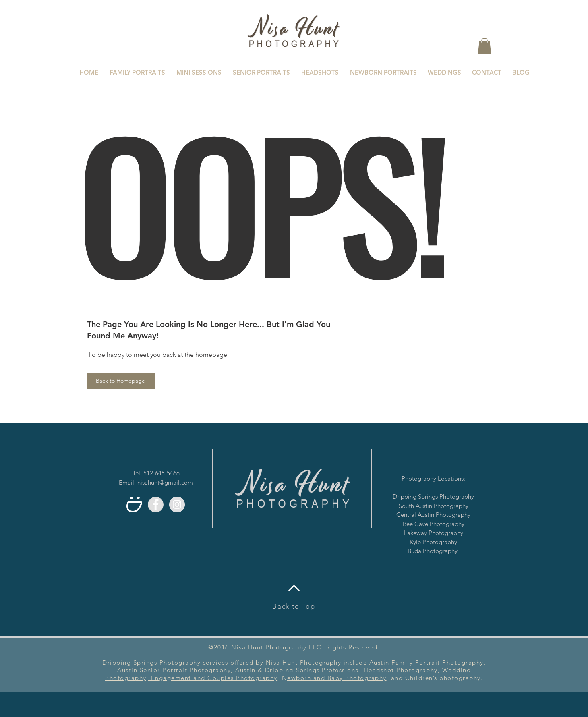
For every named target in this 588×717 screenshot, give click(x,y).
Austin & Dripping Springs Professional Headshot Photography (336, 670)
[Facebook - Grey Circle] (156, 505)
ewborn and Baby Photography (337, 678)
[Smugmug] (134, 505)
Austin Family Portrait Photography (427, 662)
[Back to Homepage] (121, 381)
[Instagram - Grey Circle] (177, 505)
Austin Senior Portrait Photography (174, 670)
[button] (484, 46)
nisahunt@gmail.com (165, 482)
